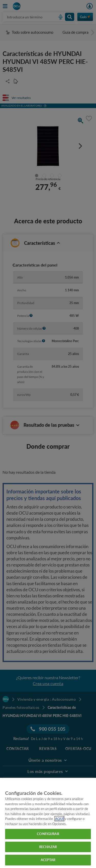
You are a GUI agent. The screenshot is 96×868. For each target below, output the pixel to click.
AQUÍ (59, 819)
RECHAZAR (48, 847)
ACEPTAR (48, 860)
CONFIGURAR (48, 834)
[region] (48, 823)
